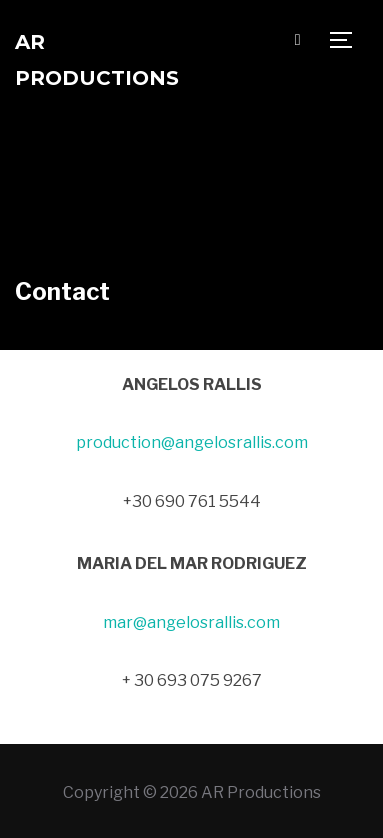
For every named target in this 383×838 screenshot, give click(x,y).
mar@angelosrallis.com (191, 622)
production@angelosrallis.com (192, 442)
